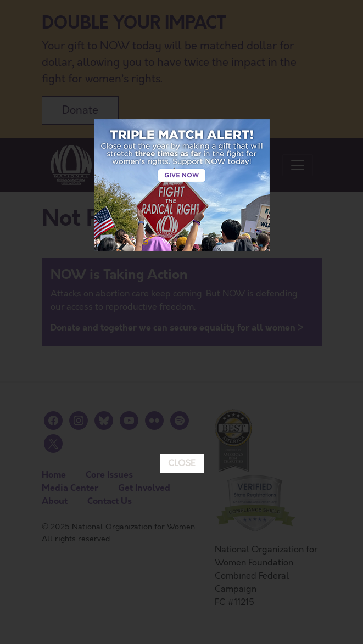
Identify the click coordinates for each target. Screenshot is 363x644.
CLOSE (182, 416)
